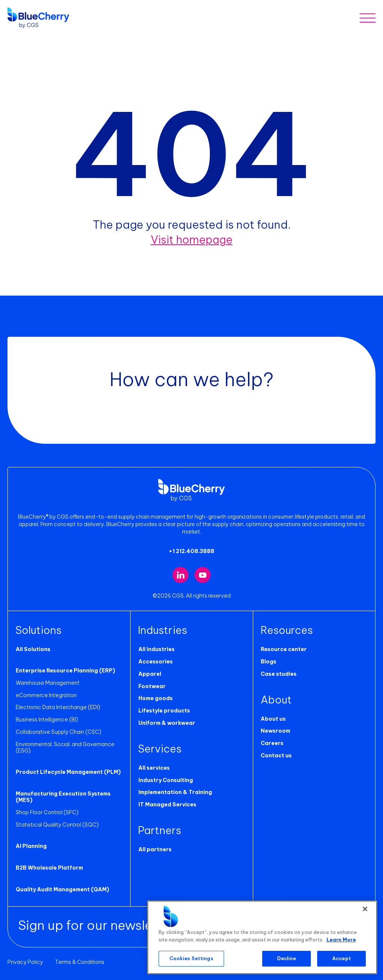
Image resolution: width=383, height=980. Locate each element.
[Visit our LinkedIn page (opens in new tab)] (180, 575)
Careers (272, 743)
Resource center (284, 649)
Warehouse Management (47, 683)
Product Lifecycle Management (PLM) (68, 772)
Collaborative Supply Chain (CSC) (58, 732)
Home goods (155, 698)
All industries (156, 649)
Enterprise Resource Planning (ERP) (65, 671)
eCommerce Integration (46, 695)
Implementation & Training (175, 792)
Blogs (269, 662)
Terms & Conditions (80, 962)
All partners (155, 849)
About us (273, 718)
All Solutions (33, 649)
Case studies (279, 674)
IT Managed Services (167, 805)
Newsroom (275, 731)
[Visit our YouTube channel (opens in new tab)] (203, 575)
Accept (341, 958)
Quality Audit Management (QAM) (62, 889)
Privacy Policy (25, 962)
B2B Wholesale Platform (49, 868)
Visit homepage (191, 239)
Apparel (149, 674)
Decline (287, 958)
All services (154, 768)
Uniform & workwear (166, 723)
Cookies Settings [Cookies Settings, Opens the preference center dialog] (191, 958)
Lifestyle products (164, 711)
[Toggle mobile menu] (367, 18)
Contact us (276, 755)
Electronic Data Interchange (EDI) (58, 707)
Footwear (152, 686)
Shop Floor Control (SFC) (47, 812)
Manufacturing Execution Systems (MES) (63, 797)
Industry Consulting (165, 780)
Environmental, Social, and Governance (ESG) (65, 747)
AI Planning (31, 846)
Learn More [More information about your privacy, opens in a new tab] (341, 940)
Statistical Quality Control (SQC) (57, 824)
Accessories (155, 662)
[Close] (365, 909)
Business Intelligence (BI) (47, 720)
